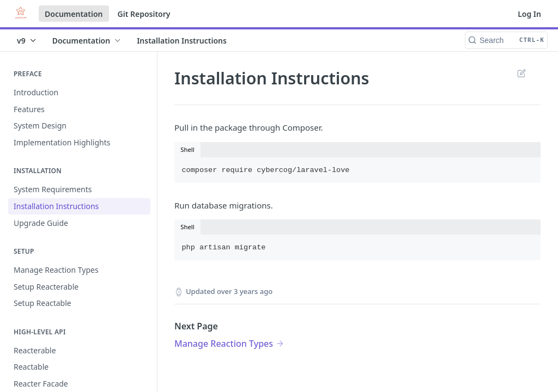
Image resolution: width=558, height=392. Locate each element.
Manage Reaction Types (224, 344)
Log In (529, 14)
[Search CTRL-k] (506, 40)
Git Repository (144, 14)
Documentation (74, 14)
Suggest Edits (521, 73)
